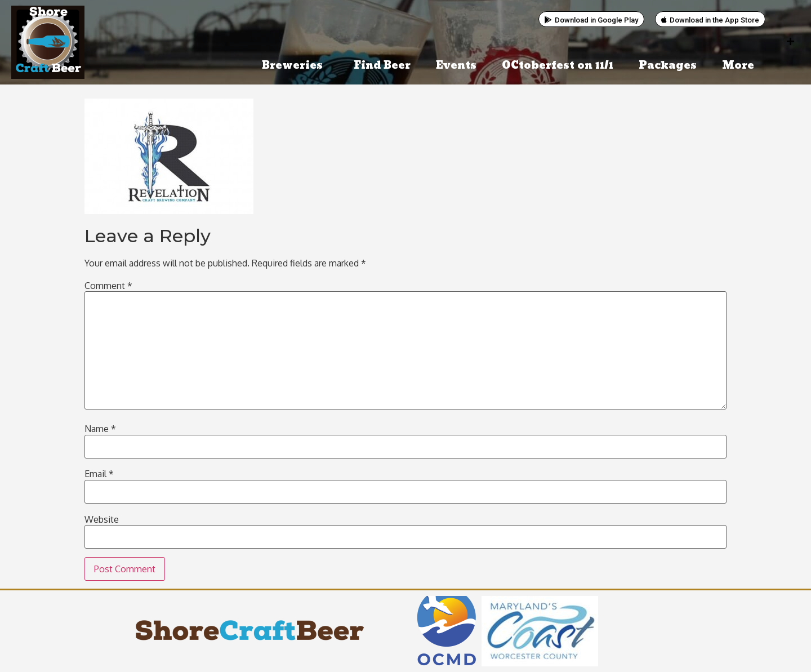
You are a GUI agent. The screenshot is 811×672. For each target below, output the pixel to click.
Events (456, 66)
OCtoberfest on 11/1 (558, 66)
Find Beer (382, 66)
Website (102, 519)
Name (100, 429)
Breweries (295, 66)
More (741, 66)
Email (99, 474)
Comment (108, 286)
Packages (668, 66)
